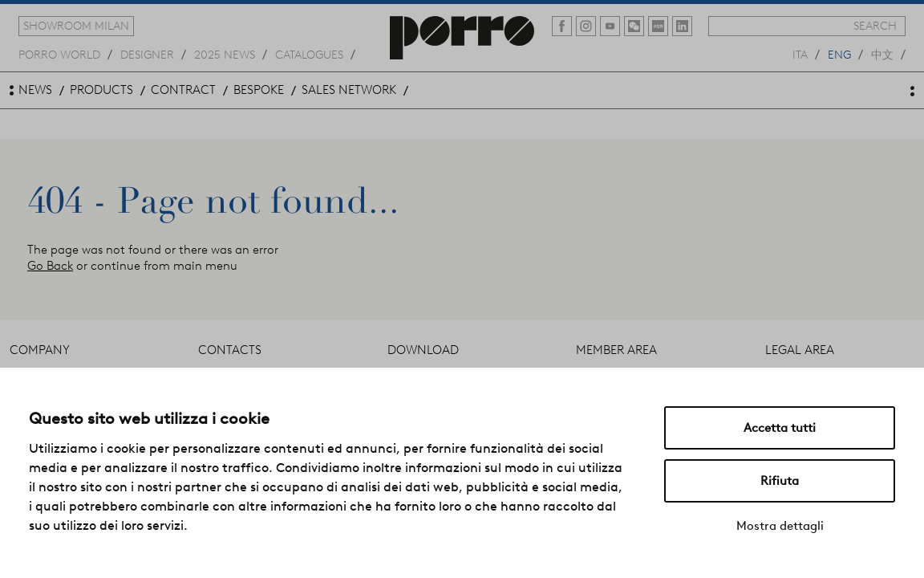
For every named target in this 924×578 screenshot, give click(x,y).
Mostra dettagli (780, 526)
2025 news (225, 54)
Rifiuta (780, 481)
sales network (349, 90)
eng (839, 54)
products (101, 90)
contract (183, 90)
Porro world (59, 54)
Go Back (50, 266)
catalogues (309, 54)
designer (147, 54)
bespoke (259, 90)
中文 (882, 54)
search (875, 26)
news (35, 90)
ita (800, 54)
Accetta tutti (780, 428)
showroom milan (76, 26)
